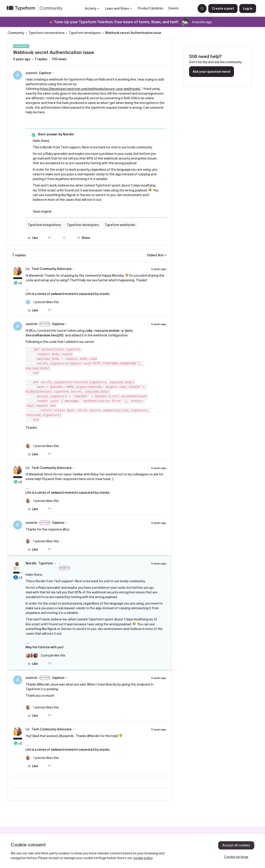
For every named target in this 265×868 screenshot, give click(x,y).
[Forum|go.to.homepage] (36, 8)
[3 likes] (46, 656)
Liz (28, 269)
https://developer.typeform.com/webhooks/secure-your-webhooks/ (90, 89)
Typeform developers (85, 33)
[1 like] (42, 302)
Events (174, 8)
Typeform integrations (44, 225)
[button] (223, 8)
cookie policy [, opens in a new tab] (143, 858)
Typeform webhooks (120, 225)
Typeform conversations (46, 33)
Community (16, 33)
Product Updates (151, 8)
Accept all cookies (236, 845)
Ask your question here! (212, 72)
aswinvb (32, 73)
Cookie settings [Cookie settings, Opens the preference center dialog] (236, 857)
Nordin (31, 563)
